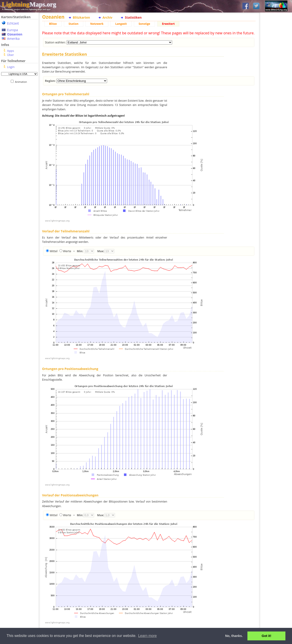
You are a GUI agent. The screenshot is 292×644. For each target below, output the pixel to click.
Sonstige (145, 24)
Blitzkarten (81, 17)
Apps (10, 51)
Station (74, 24)
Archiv (107, 17)
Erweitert (168, 24)
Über (10, 55)
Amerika (13, 39)
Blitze (53, 24)
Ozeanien (15, 34)
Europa (13, 30)
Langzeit (121, 24)
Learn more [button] (147, 636)
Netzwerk (97, 24)
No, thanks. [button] (234, 636)
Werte (67, 251)
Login (11, 67)
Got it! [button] (267, 636)
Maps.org (29, 4)
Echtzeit (13, 23)
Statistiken (133, 17)
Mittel (53, 251)
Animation (22, 82)
